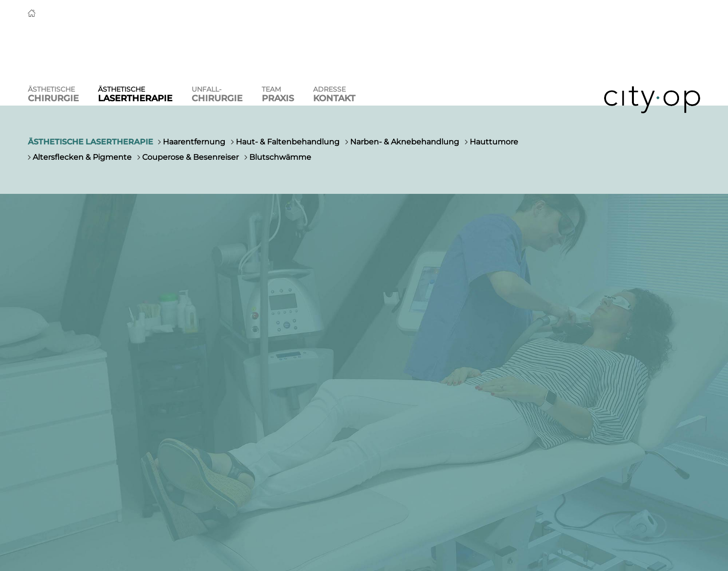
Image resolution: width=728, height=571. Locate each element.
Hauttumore (494, 142)
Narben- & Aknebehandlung (405, 142)
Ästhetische (53, 94)
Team (278, 94)
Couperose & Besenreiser (190, 157)
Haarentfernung (194, 142)
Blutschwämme (280, 157)
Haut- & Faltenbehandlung (288, 142)
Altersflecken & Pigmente (82, 157)
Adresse (334, 94)
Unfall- (217, 94)
